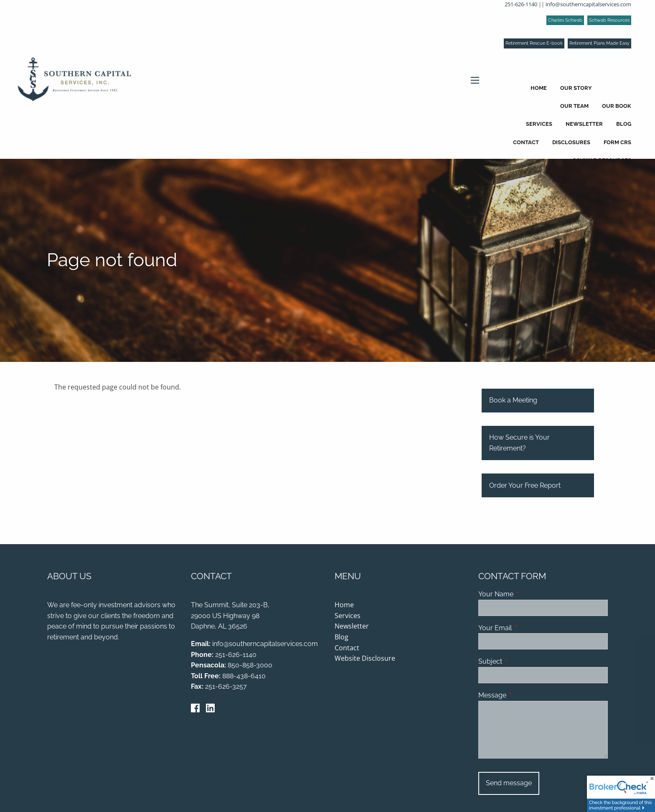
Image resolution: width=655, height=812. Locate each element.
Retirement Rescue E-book (534, 43)
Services (539, 124)
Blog (624, 124)
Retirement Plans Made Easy (599, 43)
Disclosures (571, 142)
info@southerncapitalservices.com (588, 4)
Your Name (528, 594)
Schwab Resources (609, 20)
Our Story (576, 88)
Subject (522, 662)
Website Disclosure (365, 659)
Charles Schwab (565, 20)
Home (539, 88)
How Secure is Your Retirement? (519, 443)
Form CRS (617, 142)
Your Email (527, 628)
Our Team (574, 106)
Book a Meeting (513, 401)
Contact (526, 142)
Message (524, 696)
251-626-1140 (521, 4)
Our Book (617, 106)
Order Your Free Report (525, 485)
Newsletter (584, 124)
